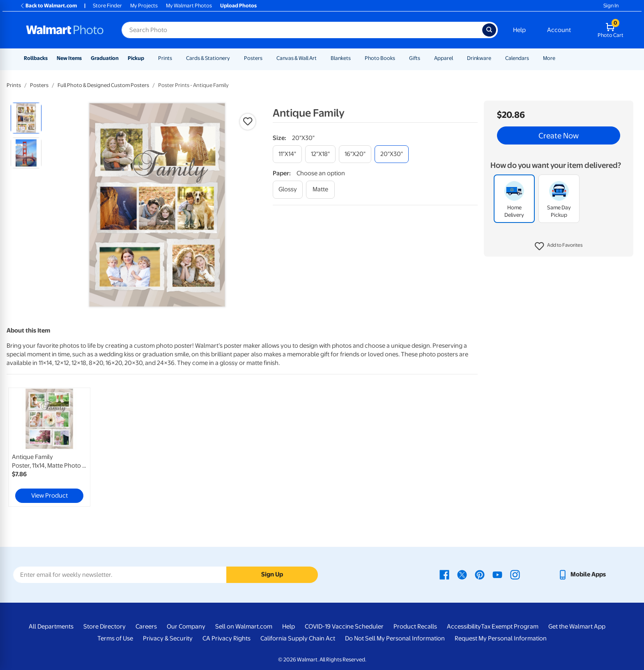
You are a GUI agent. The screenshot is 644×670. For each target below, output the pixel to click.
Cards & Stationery (208, 58)
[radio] (26, 118)
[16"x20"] (355, 154)
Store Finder (107, 6)
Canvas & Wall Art (297, 58)
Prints (165, 58)
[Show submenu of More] (559, 58)
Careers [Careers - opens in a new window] (146, 626)
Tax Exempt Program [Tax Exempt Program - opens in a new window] (510, 626)
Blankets (341, 58)
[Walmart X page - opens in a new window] (462, 574)
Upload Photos (238, 6)
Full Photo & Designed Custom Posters (103, 85)
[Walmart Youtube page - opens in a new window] (497, 574)
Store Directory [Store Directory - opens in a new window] (105, 626)
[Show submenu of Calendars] (533, 58)
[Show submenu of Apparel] (457, 58)
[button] (559, 246)
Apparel (444, 58)
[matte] (320, 189)
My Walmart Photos (189, 6)
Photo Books (380, 58)
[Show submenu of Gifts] (424, 58)
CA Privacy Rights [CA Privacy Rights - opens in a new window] (227, 638)
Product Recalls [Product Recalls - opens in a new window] (415, 626)
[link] (49, 447)
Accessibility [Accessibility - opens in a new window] (464, 626)
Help (519, 30)
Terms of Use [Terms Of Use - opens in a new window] (115, 638)
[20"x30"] (392, 154)
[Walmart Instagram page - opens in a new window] (515, 574)
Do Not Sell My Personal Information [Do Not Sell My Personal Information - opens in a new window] (395, 638)
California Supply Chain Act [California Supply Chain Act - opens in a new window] (298, 638)
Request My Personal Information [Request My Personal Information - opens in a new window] (501, 638)
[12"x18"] (320, 154)
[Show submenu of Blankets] (354, 58)
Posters (253, 58)
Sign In (611, 6)
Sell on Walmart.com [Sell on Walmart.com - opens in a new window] (244, 626)
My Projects (144, 6)
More (549, 58)
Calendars (517, 58)
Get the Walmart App (577, 626)
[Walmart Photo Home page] (65, 30)
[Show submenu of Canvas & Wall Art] (320, 58)
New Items (69, 58)
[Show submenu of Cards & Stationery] (234, 58)
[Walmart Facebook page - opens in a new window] (444, 574)
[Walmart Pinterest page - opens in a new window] (480, 574)
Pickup (136, 58)
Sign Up (272, 574)
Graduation (105, 58)
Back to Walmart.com (48, 6)
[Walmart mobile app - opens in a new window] (582, 574)
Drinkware (479, 58)
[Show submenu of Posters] (266, 58)
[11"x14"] (287, 154)
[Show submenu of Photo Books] (399, 58)
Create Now (559, 135)
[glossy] (288, 189)
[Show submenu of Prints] (176, 58)
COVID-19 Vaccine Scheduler (344, 626)
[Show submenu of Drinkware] (495, 58)
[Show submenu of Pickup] (148, 58)
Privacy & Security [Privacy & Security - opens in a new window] (168, 638)
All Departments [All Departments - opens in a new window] (51, 626)
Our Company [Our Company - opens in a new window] (186, 626)
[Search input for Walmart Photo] (302, 30)
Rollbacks (36, 58)
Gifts (415, 58)
